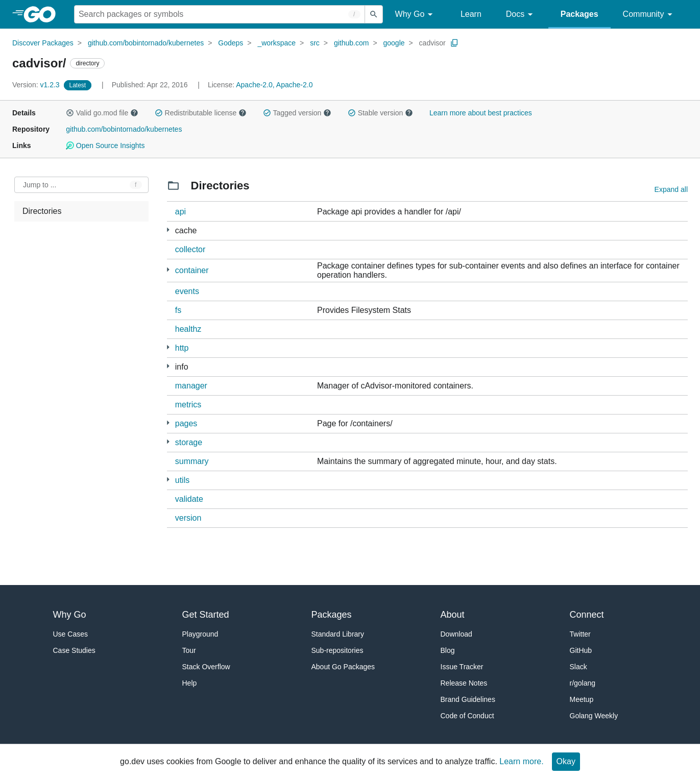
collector (190, 249)
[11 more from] (168, 442)
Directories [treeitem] (42, 211)
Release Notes (464, 683)
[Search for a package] (220, 14)
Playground (200, 634)
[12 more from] (168, 480)
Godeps (231, 43)
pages (186, 423)
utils (182, 480)
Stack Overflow (206, 667)
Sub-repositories (337, 650)
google (394, 43)
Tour (189, 650)
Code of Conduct (467, 716)
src (315, 43)
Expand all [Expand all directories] (671, 189)
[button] (70, 113)
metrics (188, 405)
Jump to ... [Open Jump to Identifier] (40, 185)
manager (191, 386)
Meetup (582, 699)
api (180, 212)
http (182, 348)
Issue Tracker (462, 667)
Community (649, 15)
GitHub (581, 650)
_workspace (276, 43)
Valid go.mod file (102, 113)
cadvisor (432, 43)
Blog (448, 650)
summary (192, 461)
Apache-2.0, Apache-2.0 (274, 85)
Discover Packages (43, 43)
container (192, 270)
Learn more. (521, 761)
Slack (578, 667)
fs (178, 310)
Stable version (380, 113)
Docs (521, 15)
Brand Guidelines (468, 699)
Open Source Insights (105, 145)
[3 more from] (168, 270)
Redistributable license (201, 113)
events (187, 291)
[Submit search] (374, 14)
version (188, 518)
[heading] (43, 14)
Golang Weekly (594, 716)
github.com (351, 43)
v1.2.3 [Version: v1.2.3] (37, 85)
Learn (471, 14)
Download (456, 634)
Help (190, 683)
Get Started (206, 615)
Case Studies (74, 650)
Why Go (416, 15)
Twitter (580, 634)
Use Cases (70, 634)
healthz (188, 329)
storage (189, 442)
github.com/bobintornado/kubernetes (146, 43)
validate (189, 499)
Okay (566, 761)
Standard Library (338, 634)
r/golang (583, 683)
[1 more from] (168, 230)
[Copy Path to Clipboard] (454, 43)
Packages (580, 14)
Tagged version (297, 113)
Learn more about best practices (481, 113)
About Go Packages (343, 667)
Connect (587, 615)
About (453, 615)
